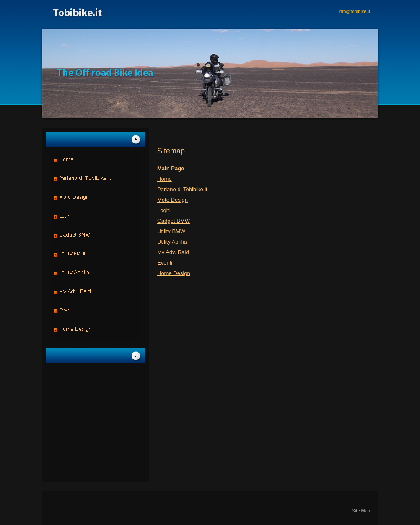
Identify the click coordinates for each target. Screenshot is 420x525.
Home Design (174, 273)
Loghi (164, 210)
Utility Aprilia (172, 242)
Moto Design (172, 200)
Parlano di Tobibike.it (182, 189)
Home (165, 179)
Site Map (361, 511)
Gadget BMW (174, 221)
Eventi (165, 263)
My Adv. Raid (173, 252)
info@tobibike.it (354, 11)
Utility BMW (171, 231)
